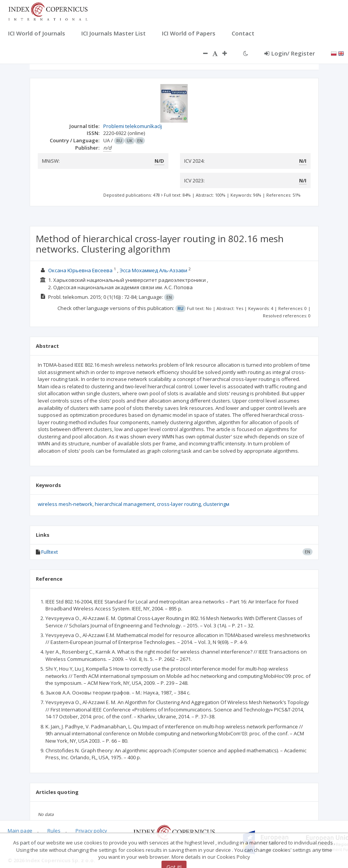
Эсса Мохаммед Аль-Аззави (153, 270)
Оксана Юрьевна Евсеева (80, 270)
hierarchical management (125, 504)
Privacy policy (91, 831)
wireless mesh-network (65, 504)
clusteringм (216, 504)
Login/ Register (290, 53)
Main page (20, 831)
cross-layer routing (179, 504)
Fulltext (50, 552)
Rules (54, 831)
